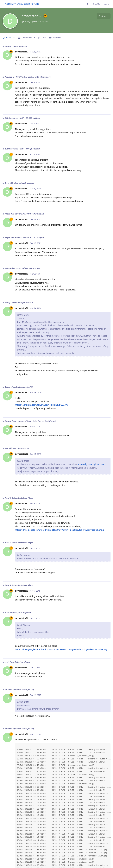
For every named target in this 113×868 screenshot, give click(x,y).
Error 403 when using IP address (19, 183)
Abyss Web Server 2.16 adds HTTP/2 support (24, 214)
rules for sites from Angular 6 (18, 612)
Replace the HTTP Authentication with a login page (28, 77)
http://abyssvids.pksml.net (91, 464)
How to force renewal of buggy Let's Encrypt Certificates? (31, 421)
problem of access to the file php (20, 689)
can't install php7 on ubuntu (18, 662)
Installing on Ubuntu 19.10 (17, 448)
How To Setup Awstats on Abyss (19, 498)
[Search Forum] (87, 4)
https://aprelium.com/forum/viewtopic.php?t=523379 (42, 405)
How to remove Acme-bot (16, 46)
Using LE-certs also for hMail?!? (19, 302)
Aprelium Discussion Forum (22, 4)
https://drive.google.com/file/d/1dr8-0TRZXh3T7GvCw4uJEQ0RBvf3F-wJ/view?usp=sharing (59, 530)
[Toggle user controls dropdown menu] (104, 16)
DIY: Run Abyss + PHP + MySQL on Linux (23, 118)
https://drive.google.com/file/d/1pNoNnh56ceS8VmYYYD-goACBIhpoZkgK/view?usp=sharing (61, 649)
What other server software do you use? (23, 268)
